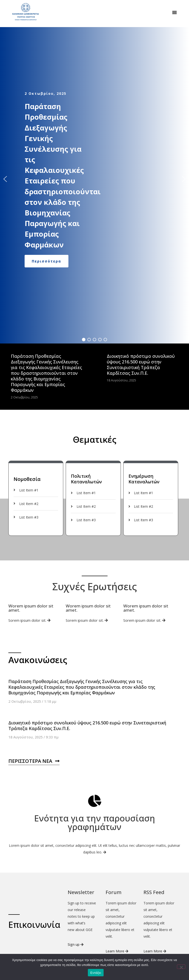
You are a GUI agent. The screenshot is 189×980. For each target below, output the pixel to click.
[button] (174, 12)
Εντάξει (96, 973)
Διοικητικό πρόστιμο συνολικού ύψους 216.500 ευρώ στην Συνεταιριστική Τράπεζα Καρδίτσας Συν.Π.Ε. (141, 377)
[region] (94, 191)
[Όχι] (181, 967)
